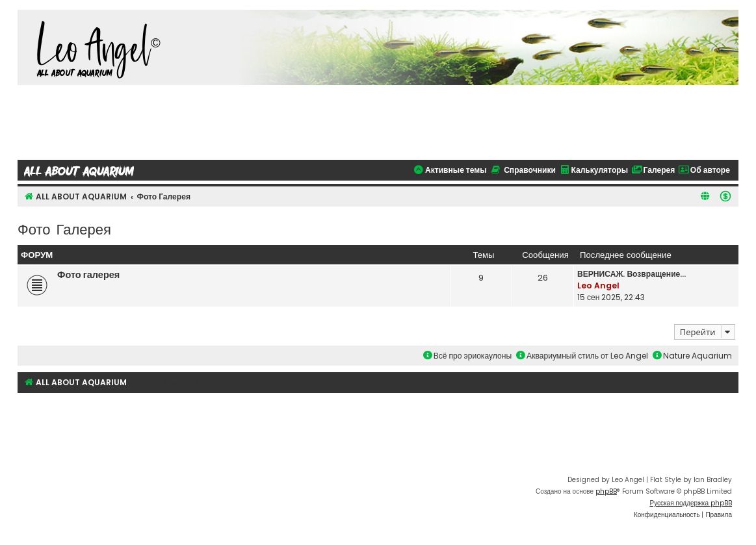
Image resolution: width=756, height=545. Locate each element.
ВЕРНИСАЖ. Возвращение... (632, 274)
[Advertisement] (378, 121)
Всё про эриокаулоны (467, 356)
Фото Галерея (64, 228)
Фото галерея (88, 275)
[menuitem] (725, 196)
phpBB (606, 491)
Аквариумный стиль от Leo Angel (582, 356)
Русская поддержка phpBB (691, 503)
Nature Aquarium (692, 356)
